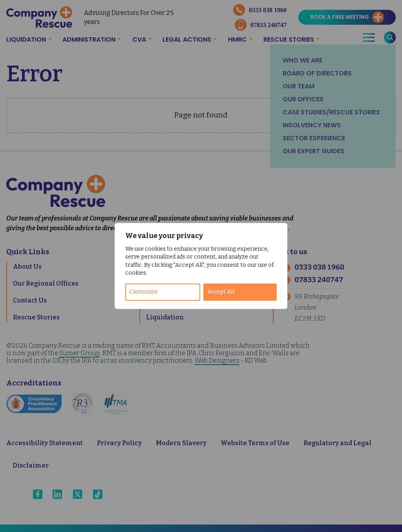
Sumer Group (80, 353)
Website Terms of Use (255, 443)
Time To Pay (165, 267)
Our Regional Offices (46, 283)
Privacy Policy (119, 443)
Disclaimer (31, 465)
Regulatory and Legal (337, 443)
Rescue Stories (289, 39)
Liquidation (26, 39)
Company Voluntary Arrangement (201, 300)
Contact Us (30, 300)
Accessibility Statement (45, 443)
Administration (89, 39)
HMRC (238, 39)
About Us (27, 267)
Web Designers (217, 360)
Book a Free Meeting (340, 17)
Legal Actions (187, 39)
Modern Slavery (181, 443)
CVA (139, 39)
